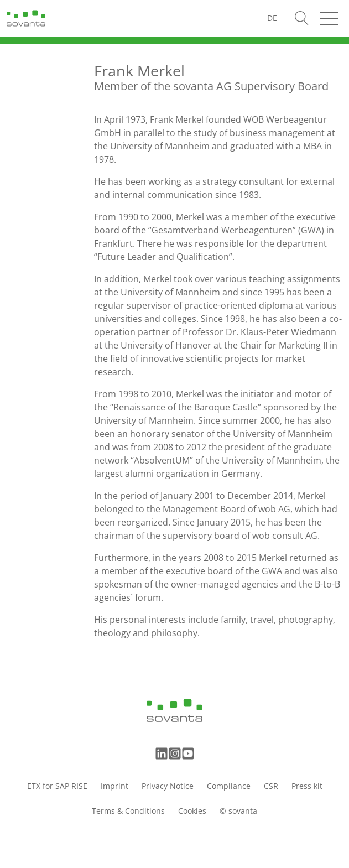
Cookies (192, 811)
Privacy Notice (168, 786)
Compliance (229, 786)
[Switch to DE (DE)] (272, 18)
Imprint (114, 786)
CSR (271, 786)
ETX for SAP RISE (57, 786)
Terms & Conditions (128, 811)
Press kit (307, 786)
